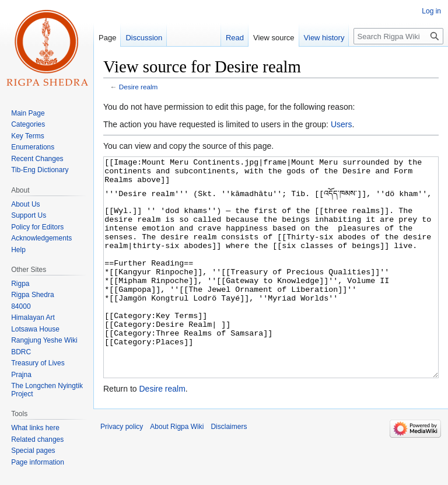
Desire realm (139, 87)
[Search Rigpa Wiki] (398, 36)
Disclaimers (229, 470)
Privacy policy (122, 470)
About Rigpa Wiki (177, 470)
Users (342, 124)
